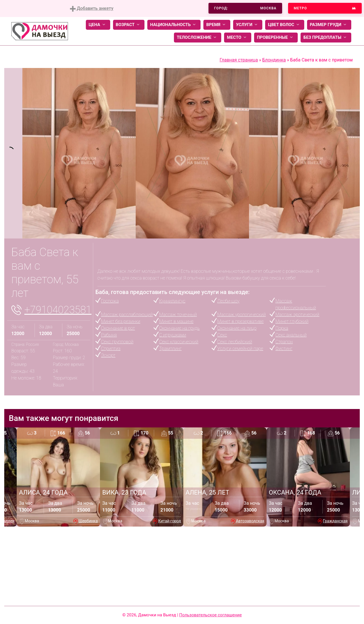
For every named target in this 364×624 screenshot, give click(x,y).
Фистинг (284, 349)
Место (238, 38)
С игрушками (173, 335)
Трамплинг (170, 349)
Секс (222, 335)
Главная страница (239, 60)
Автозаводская (250, 521)
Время (217, 25)
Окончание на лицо (237, 328)
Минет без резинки (121, 321)
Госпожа (110, 301)
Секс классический (179, 342)
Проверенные (276, 38)
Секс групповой (117, 342)
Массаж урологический (241, 315)
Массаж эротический (297, 315)
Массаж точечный (178, 315)
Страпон (284, 342)
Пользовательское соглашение (211, 615)
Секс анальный (291, 335)
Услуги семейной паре (240, 349)
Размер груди (329, 25)
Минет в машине (176, 321)
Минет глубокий (292, 321)
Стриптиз (111, 349)
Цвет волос (285, 25)
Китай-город (170, 521)
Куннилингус (172, 301)
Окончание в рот (118, 328)
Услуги (248, 25)
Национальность (174, 25)
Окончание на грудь (179, 328)
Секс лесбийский (235, 342)
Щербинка (88, 521)
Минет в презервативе (240, 321)
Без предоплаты (326, 38)
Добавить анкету (92, 9)
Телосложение (198, 38)
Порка (282, 328)
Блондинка (274, 60)
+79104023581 (58, 310)
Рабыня (109, 335)
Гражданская (335, 521)
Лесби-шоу (228, 301)
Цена (98, 25)
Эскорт (108, 355)
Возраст (129, 25)
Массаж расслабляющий (127, 315)
